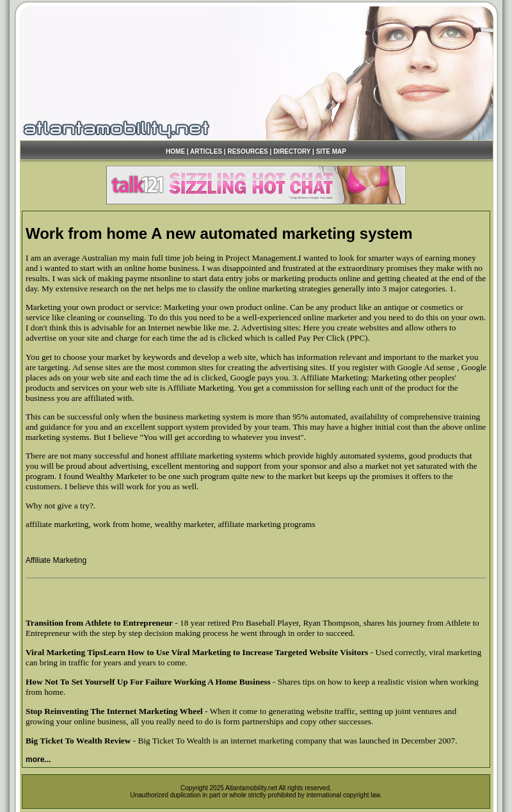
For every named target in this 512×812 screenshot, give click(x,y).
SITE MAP (331, 151)
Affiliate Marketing (56, 560)
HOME (175, 151)
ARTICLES (206, 151)
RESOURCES (247, 151)
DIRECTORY (292, 151)
